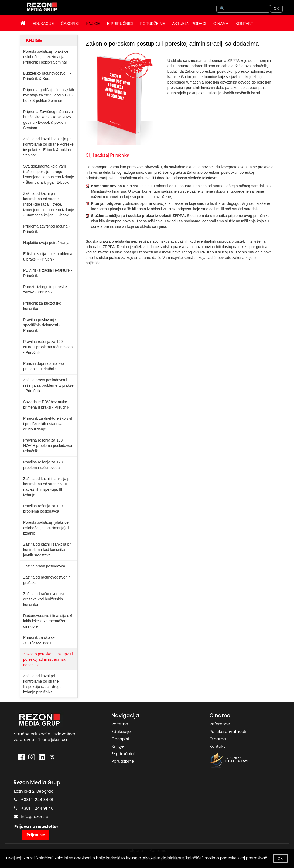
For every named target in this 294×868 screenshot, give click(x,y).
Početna (120, 724)
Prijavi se (36, 835)
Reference (220, 724)
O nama (218, 739)
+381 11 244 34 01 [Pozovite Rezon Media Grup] (37, 799)
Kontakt (217, 746)
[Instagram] (32, 758)
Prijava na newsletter (36, 827)
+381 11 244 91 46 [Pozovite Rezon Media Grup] (37, 808)
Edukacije (121, 731)
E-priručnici (123, 754)
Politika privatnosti (228, 731)
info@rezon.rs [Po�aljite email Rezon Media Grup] (34, 817)
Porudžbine (123, 761)
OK (276, 8)
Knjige (117, 746)
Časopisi (120, 739)
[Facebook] (21, 758)
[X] (52, 758)
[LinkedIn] (42, 758)
